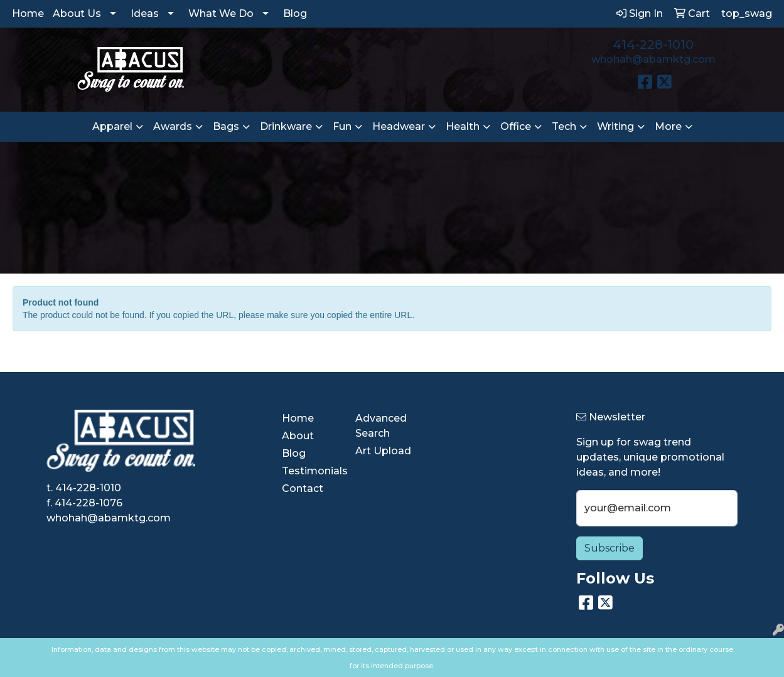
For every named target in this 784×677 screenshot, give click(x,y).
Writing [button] (615, 126)
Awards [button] (173, 126)
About (298, 436)
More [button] (668, 126)
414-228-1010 (653, 45)
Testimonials (311, 471)
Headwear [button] (399, 126)
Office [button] (516, 126)
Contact (303, 488)
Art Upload (383, 451)
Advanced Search (381, 426)
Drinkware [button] (286, 126)
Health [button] (463, 126)
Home (28, 13)
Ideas (145, 13)
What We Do (221, 13)
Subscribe (609, 548)
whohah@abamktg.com (653, 59)
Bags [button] (226, 126)
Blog (295, 13)
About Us (77, 13)
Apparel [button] (112, 126)
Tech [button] (564, 126)
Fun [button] (342, 126)
